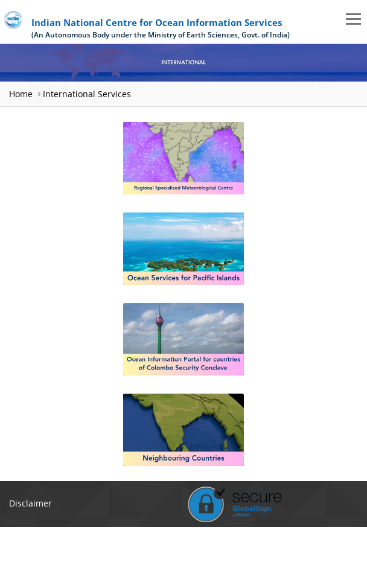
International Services (87, 94)
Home (21, 94)
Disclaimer (30, 503)
